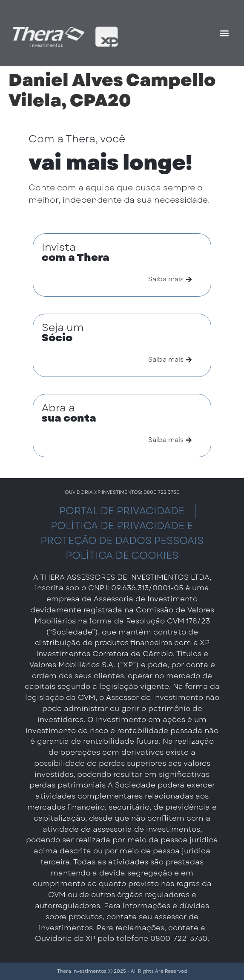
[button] (224, 33)
